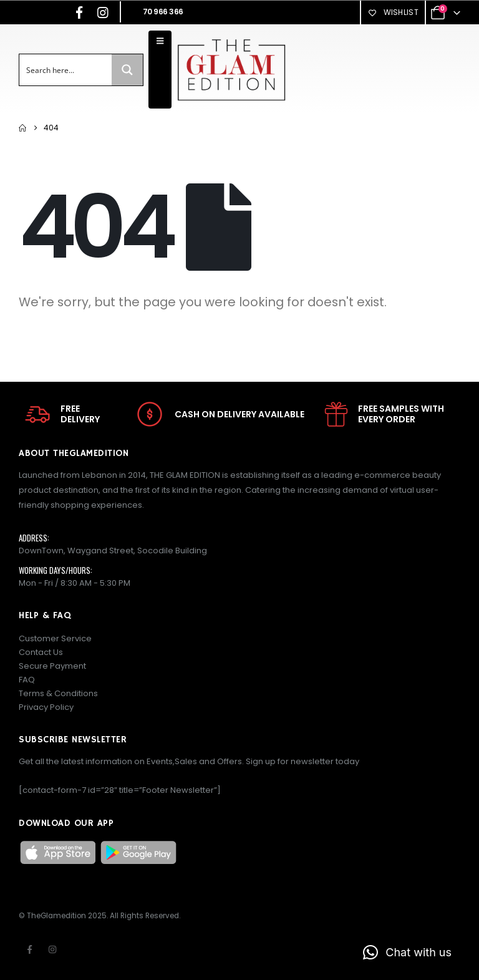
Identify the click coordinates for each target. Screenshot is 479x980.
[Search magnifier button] (127, 70)
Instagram (52, 949)
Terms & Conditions (58, 693)
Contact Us (41, 652)
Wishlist (393, 12)
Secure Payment (52, 666)
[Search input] (66, 70)
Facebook (29, 949)
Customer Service (55, 638)
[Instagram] (103, 12)
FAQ (27, 680)
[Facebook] (79, 12)
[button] (407, 953)
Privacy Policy (46, 707)
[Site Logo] (231, 70)
